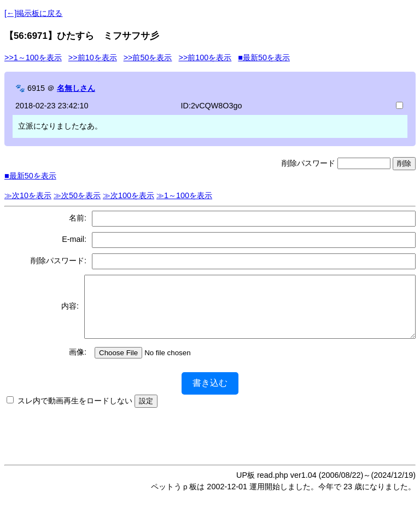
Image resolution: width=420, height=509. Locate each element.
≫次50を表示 (77, 195)
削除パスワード (308, 163)
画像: (78, 363)
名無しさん (76, 88)
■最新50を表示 (264, 57)
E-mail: (74, 239)
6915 (36, 88)
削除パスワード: (59, 261)
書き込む (210, 394)
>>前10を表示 (93, 57)
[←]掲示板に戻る (33, 13)
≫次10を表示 (28, 195)
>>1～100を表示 (33, 57)
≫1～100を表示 (184, 195)
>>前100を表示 (205, 57)
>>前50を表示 (148, 57)
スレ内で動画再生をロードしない (75, 412)
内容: (63, 312)
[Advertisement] (210, 444)
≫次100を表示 (129, 195)
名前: (78, 218)
